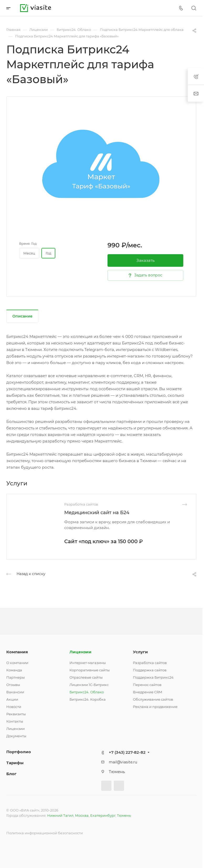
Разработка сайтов (150, 663)
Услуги (140, 652)
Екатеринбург (103, 815)
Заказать (145, 260)
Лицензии (15, 729)
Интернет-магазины (88, 663)
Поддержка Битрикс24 (153, 677)
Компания (17, 652)
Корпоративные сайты (90, 670)
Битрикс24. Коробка (88, 699)
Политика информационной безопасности (45, 833)
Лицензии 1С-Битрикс (89, 685)
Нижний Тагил (60, 815)
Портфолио (19, 752)
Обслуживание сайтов (153, 699)
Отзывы (13, 685)
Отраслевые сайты (86, 677)
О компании (17, 663)
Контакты (15, 721)
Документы (16, 736)
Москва (82, 815)
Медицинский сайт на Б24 (97, 513)
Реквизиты (16, 714)
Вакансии (15, 692)
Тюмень (124, 815)
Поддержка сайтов (150, 670)
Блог (11, 774)
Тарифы (15, 763)
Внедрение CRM (147, 692)
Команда (14, 670)
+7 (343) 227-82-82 (127, 752)
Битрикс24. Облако (87, 692)
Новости (14, 707)
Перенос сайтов (147, 685)
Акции (12, 699)
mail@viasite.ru (123, 762)
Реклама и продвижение (155, 707)
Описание (22, 316)
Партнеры (15, 677)
